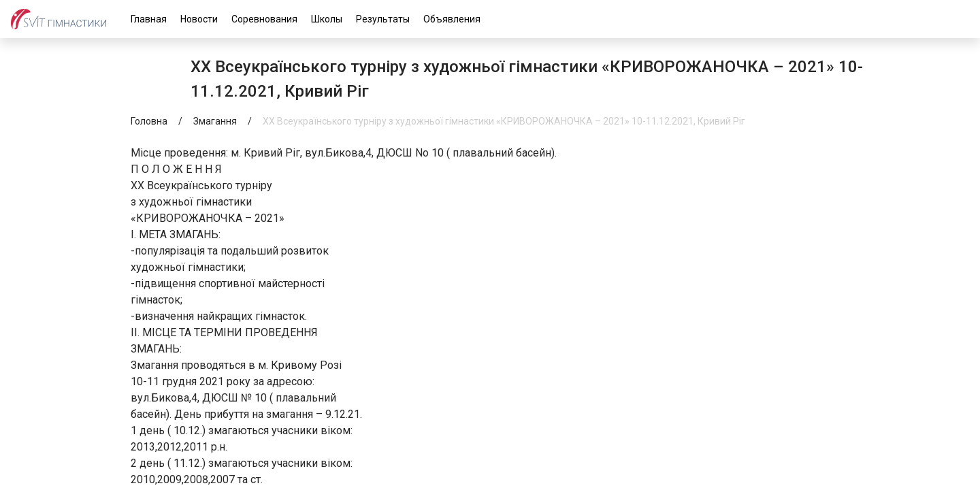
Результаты (383, 19)
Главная (149, 19)
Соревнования (264, 19)
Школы (327, 19)
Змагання (215, 121)
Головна (149, 121)
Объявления (452, 19)
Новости (199, 19)
